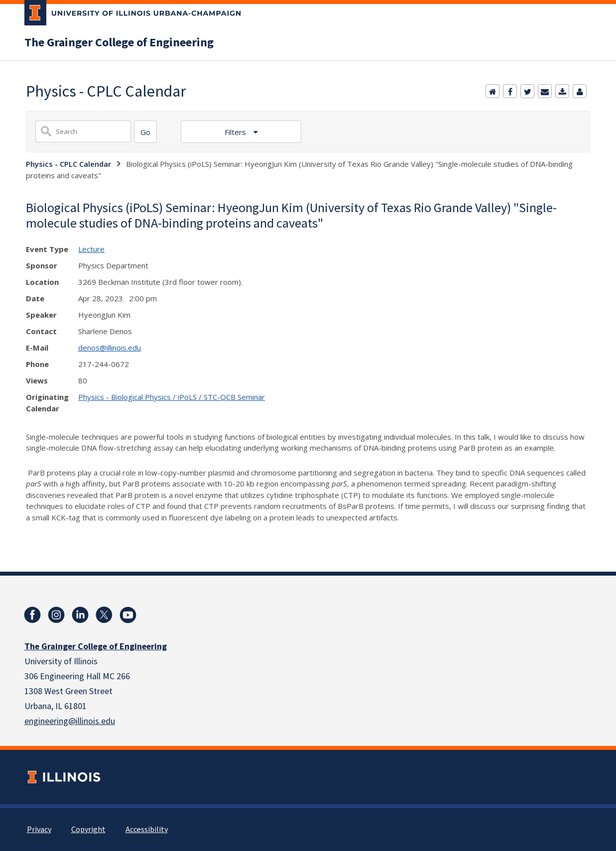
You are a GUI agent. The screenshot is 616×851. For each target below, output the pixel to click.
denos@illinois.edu (110, 348)
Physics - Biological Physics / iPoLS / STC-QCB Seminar (172, 397)
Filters (236, 132)
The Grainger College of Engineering (119, 43)
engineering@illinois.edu (70, 721)
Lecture (91, 249)
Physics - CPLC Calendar (68, 164)
